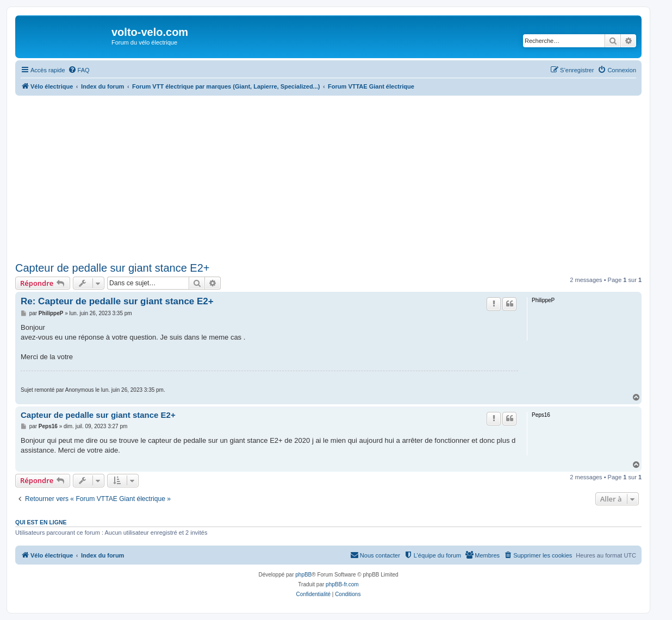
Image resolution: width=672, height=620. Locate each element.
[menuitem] (79, 70)
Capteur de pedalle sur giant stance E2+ (112, 268)
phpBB (303, 575)
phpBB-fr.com (342, 584)
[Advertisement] (341, 177)
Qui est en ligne (41, 522)
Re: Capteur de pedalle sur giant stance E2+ (117, 301)
